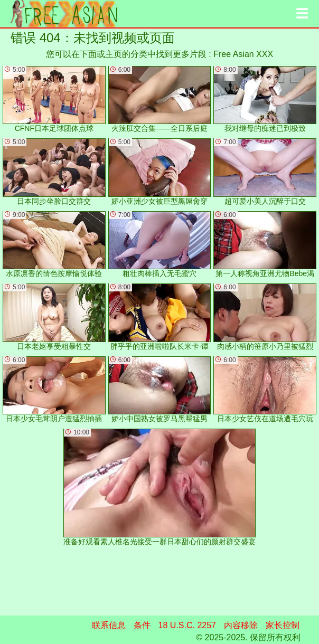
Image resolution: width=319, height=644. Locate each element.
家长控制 (283, 625)
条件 (142, 625)
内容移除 (241, 625)
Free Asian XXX (243, 54)
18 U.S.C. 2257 (187, 625)
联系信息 (109, 625)
